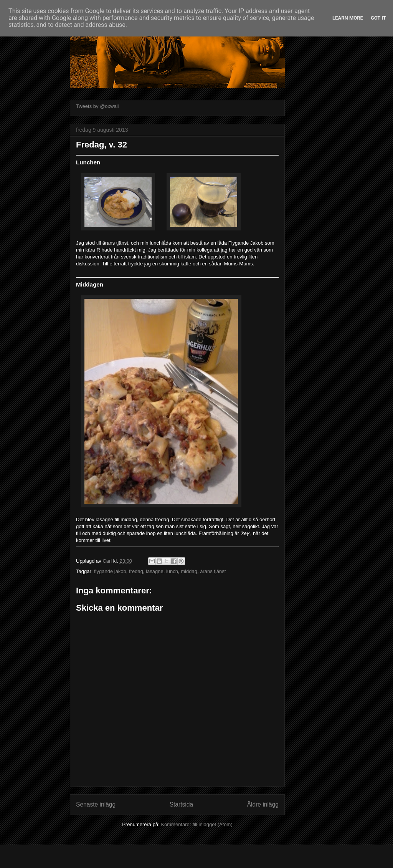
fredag (136, 571)
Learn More (348, 18)
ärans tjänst (213, 571)
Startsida (182, 804)
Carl (108, 561)
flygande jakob (110, 571)
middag (189, 571)
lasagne (155, 571)
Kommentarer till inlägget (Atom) (196, 824)
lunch (172, 571)
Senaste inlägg (96, 804)
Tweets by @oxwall (97, 106)
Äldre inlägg (263, 804)
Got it (378, 18)
